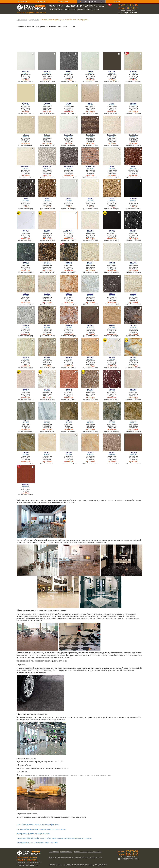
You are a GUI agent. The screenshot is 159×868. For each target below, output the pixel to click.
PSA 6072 (47, 391)
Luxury (69, 103)
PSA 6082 (26, 423)
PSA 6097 (47, 454)
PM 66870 (26, 137)
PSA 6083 (47, 423)
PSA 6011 (133, 232)
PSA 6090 (26, 454)
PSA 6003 (90, 232)
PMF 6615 (133, 137)
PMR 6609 (90, 200)
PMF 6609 (112, 137)
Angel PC (26, 73)
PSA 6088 (133, 423)
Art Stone (26, 230)
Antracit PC (47, 73)
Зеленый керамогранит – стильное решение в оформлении (38, 825)
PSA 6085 (69, 423)
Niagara (69, 71)
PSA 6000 (26, 232)
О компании (22, 2)
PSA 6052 (47, 359)
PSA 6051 (26, 359)
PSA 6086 (90, 423)
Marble (112, 167)
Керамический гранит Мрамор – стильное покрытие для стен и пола (41, 829)
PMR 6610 (112, 200)
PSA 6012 (26, 264)
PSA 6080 (112, 391)
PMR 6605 (26, 200)
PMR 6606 (47, 200)
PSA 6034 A (47, 296)
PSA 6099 (90, 454)
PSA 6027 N (69, 264)
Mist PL (133, 73)
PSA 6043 (112, 327)
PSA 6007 (112, 232)
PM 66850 (133, 105)
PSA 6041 (69, 327)
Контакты (117, 2)
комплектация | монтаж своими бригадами (74, 9)
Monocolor (26, 71)
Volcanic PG (26, 486)
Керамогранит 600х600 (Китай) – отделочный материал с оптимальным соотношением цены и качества (54, 838)
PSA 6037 (112, 296)
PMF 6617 (26, 168)
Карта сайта (97, 857)
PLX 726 (112, 105)
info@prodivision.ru (128, 12)
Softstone (133, 103)
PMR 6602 (133, 168)
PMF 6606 (90, 137)
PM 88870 (47, 137)
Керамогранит (22, 20)
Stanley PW (112, 454)
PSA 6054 (69, 359)
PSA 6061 (112, 359)
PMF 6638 (90, 168)
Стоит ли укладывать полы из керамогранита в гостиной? (37, 843)
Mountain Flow (69, 135)
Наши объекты (42, 2)
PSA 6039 (26, 327)
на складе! (77, 6)
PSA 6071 (26, 391)
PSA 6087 (112, 423)
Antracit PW (69, 73)
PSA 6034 (26, 296)
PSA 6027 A (47, 264)
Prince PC (133, 200)
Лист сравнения (90, 2)
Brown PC (112, 73)
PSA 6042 (90, 327)
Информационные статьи (68, 857)
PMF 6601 (69, 137)
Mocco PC (26, 105)
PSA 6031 (90, 264)
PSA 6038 (133, 296)
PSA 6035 (69, 296)
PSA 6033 (133, 264)
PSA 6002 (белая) (69, 232)
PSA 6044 (133, 327)
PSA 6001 (47, 232)
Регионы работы (63, 2)
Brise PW (90, 73)
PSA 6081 (133, 391)
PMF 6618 (47, 168)
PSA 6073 (69, 391)
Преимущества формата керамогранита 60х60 (33, 834)
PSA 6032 (112, 264)
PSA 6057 (90, 359)
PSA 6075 (90, 391)
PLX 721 (90, 105)
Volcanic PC (133, 454)
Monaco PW (47, 105)
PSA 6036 (90, 296)
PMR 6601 (112, 168)
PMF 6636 (69, 168)
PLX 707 (69, 105)
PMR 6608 (69, 200)
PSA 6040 (47, 327)
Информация (34, 20)
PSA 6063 (133, 359)
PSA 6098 (69, 454)
